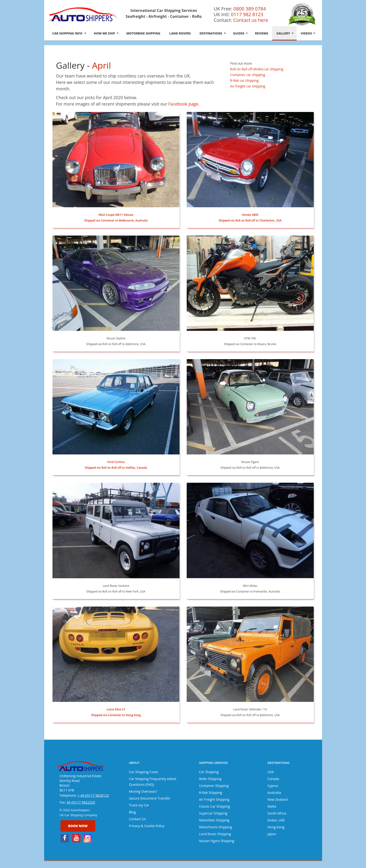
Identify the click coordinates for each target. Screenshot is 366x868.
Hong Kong (276, 827)
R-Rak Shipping (211, 793)
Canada (273, 779)
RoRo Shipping (210, 779)
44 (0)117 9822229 (81, 802)
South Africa (277, 813)
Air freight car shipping (248, 86)
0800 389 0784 (250, 9)
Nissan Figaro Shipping (217, 841)
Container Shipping (214, 786)
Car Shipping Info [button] (69, 33)
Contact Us (137, 819)
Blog (132, 812)
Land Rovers (180, 33)
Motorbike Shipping (143, 33)
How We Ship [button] (106, 33)
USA (271, 772)
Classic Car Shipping (214, 806)
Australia (274, 793)
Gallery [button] (285, 33)
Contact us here (251, 20)
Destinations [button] (213, 33)
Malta (272, 806)
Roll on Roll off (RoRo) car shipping (257, 69)
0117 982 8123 (247, 14)
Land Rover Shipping (215, 834)
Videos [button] (308, 33)
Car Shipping (209, 772)
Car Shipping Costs (143, 772)
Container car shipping (248, 75)
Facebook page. (184, 104)
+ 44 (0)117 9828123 (93, 795)
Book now (78, 826)
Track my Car (139, 805)
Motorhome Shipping (215, 827)
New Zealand (278, 799)
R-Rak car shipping (244, 80)
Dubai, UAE (276, 820)
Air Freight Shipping (214, 799)
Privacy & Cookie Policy (147, 826)
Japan (272, 834)
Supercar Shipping (213, 813)
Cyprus (273, 786)
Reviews (262, 33)
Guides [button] (240, 33)
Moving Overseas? (143, 791)
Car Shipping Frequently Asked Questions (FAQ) (153, 782)
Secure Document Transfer (150, 798)
